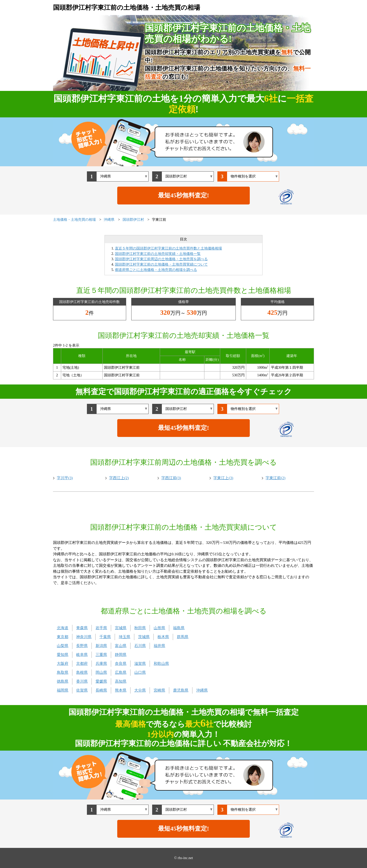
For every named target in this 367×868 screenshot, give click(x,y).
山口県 (140, 672)
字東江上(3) (223, 478)
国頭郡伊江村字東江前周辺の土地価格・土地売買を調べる (161, 259)
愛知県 (63, 655)
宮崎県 (159, 690)
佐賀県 (82, 690)
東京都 (63, 637)
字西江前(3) (171, 478)
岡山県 (101, 672)
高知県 (121, 681)
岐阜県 (82, 655)
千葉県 (105, 637)
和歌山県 (161, 664)
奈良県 (121, 664)
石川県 (140, 646)
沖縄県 (202, 690)
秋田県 (140, 628)
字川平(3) (65, 478)
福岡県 (63, 690)
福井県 (159, 646)
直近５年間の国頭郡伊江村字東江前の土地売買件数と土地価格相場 (168, 248)
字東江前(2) (276, 478)
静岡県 (121, 655)
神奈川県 (84, 637)
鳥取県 (63, 672)
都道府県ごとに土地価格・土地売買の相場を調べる (156, 270)
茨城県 (144, 637)
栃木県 (163, 637)
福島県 (179, 628)
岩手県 (101, 628)
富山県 (121, 646)
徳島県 (63, 681)
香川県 (82, 681)
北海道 (63, 628)
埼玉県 (124, 637)
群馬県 (183, 637)
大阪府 (63, 664)
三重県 (101, 655)
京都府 (82, 664)
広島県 (121, 672)
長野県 (82, 646)
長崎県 (101, 690)
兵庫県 (101, 664)
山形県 (159, 628)
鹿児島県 (181, 690)
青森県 (82, 628)
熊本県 (121, 690)
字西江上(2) (119, 478)
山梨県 (63, 646)
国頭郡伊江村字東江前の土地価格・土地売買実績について (161, 264)
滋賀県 (140, 664)
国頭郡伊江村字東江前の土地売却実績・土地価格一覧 (158, 254)
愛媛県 (101, 681)
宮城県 (121, 628)
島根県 (82, 672)
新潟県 (101, 646)
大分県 (140, 690)
